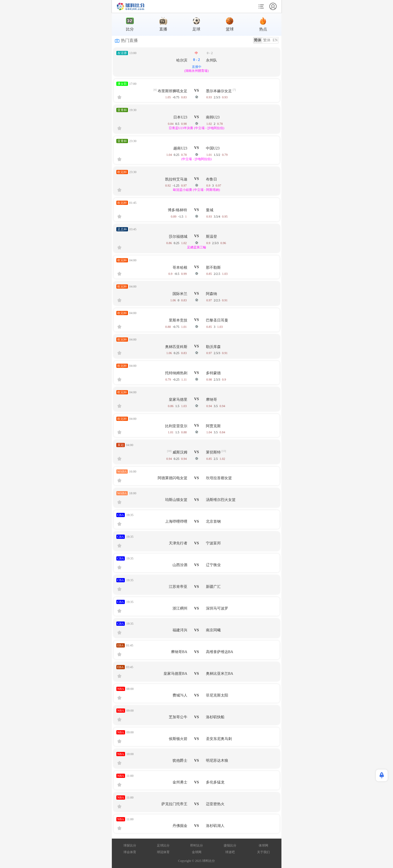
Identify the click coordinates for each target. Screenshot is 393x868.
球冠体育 (163, 852)
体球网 (263, 845)
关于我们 (263, 852)
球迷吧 (230, 852)
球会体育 (130, 852)
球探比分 (130, 845)
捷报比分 (230, 845)
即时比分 (197, 845)
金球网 (197, 852)
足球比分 (163, 845)
